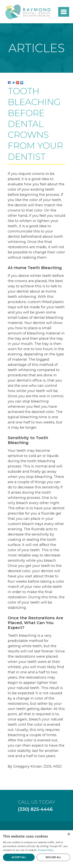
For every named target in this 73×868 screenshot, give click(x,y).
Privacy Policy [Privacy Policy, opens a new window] (46, 850)
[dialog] (36, 849)
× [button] (69, 834)
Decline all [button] (53, 857)
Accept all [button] (19, 857)
